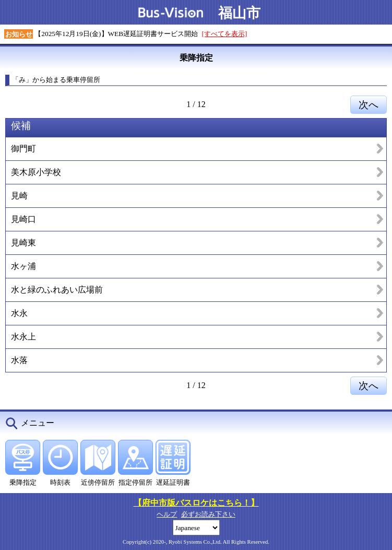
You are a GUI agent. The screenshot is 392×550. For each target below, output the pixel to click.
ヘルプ (167, 514)
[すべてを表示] (225, 34)
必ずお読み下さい (208, 514)
